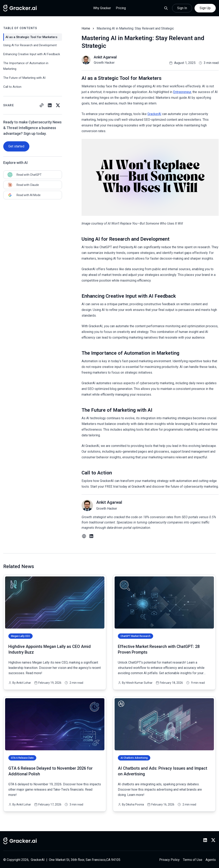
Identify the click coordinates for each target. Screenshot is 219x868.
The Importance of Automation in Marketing (26, 66)
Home (86, 28)
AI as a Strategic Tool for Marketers (31, 37)
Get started (16, 146)
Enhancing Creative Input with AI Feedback (32, 54)
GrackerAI (154, 114)
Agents (211, 860)
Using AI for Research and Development (30, 45)
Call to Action (12, 87)
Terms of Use (193, 860)
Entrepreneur (182, 92)
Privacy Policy (169, 860)
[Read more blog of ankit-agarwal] (99, 60)
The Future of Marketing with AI (24, 78)
